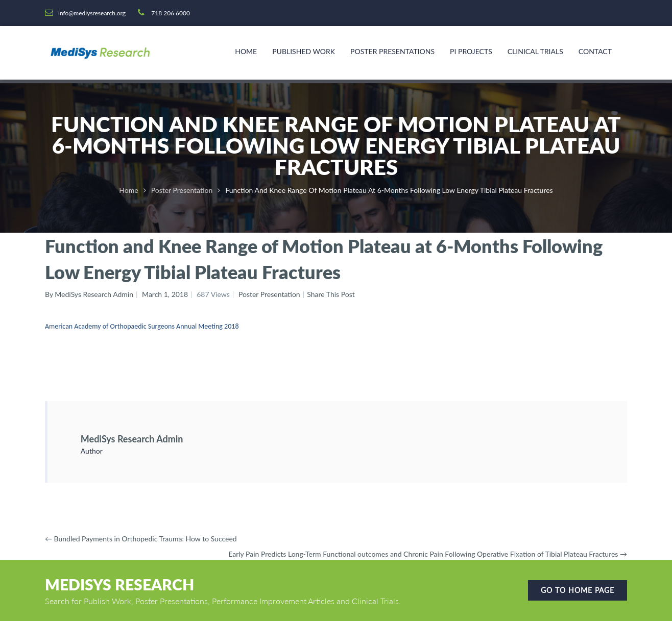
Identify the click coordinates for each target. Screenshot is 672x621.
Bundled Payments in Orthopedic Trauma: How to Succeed (141, 539)
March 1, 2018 (165, 294)
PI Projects (471, 51)
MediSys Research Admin (132, 439)
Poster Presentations (392, 51)
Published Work (304, 51)
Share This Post (331, 294)
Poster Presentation (182, 190)
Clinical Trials (535, 51)
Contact (595, 51)
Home (246, 51)
